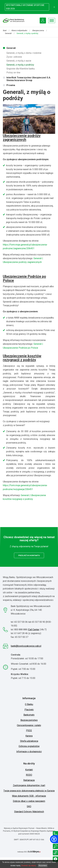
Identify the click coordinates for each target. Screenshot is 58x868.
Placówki (29, 710)
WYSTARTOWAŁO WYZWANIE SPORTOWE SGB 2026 (25, 7)
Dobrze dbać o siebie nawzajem (29, 801)
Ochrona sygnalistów (29, 746)
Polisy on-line (13, 73)
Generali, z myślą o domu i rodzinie (24, 53)
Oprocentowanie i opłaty (29, 725)
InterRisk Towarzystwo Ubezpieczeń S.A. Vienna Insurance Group (29, 79)
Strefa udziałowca (29, 741)
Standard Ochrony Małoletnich (29, 812)
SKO (29, 806)
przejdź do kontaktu (29, 555)
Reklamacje (29, 780)
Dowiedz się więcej (28, 866)
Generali (8, 33)
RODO (29, 775)
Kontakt (29, 770)
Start (5, 31)
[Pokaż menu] (52, 21)
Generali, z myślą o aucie (19, 61)
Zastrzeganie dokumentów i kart (29, 785)
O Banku (29, 704)
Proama (11, 85)
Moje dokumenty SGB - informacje (29, 796)
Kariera (29, 736)
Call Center (34, 630)
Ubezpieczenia (38, 31)
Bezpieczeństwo (29, 720)
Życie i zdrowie (14, 57)
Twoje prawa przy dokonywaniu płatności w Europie (29, 791)
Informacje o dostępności (29, 752)
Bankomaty (29, 715)
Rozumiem (43, 866)
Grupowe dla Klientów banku (21, 69)
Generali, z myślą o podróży (20, 65)
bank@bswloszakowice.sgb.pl (26, 646)
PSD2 (29, 731)
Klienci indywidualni (19, 31)
